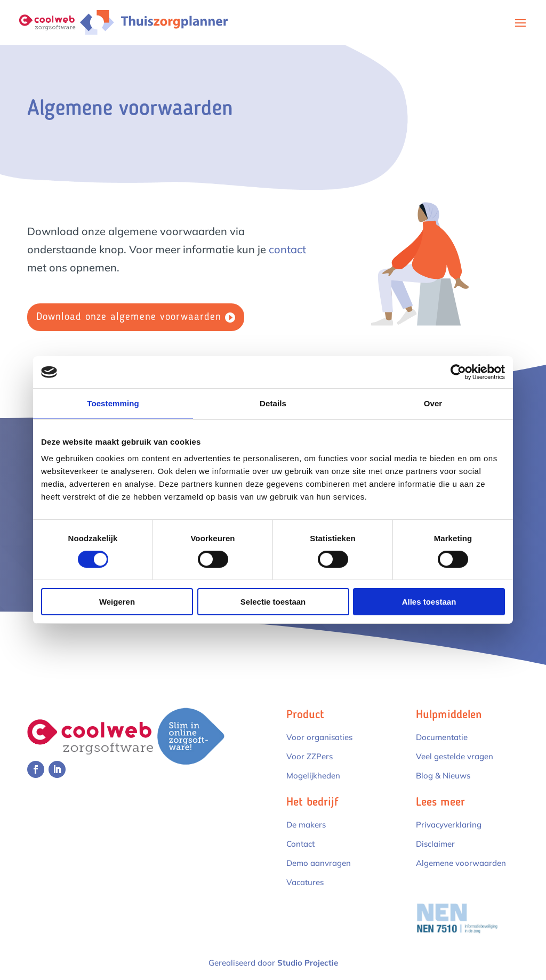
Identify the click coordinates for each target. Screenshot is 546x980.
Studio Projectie (308, 963)
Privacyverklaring (449, 825)
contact (287, 249)
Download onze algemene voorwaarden (129, 317)
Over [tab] (433, 403)
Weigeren (117, 602)
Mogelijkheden (313, 776)
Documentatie (442, 737)
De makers (306, 825)
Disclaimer (435, 844)
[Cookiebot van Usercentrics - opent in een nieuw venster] (458, 372)
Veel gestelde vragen (455, 756)
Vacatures (305, 882)
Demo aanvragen (319, 863)
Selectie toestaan (273, 602)
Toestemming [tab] (113, 403)
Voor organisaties (319, 737)
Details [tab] (273, 403)
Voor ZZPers (310, 756)
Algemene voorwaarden (461, 863)
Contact (300, 844)
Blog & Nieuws (443, 776)
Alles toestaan (429, 602)
